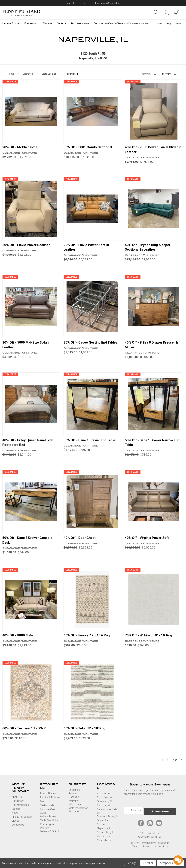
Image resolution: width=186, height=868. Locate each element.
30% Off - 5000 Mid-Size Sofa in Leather (28, 347)
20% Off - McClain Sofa (21, 148)
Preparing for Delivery (47, 831)
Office (62, 23)
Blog (169, 24)
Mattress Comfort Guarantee (78, 815)
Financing (74, 802)
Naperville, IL (104, 833)
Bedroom (31, 23)
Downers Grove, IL (107, 821)
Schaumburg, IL (106, 837)
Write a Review (48, 821)
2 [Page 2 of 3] (162, 764)
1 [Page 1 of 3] (157, 764)
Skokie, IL (102, 829)
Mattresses (80, 23)
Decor (98, 23)
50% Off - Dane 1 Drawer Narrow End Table (151, 446)
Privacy (147, 850)
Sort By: (147, 76)
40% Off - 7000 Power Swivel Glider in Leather (153, 151)
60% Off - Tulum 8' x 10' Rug (86, 733)
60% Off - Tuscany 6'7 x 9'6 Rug (28, 733)
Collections (126, 24)
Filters (167, 76)
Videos (16, 825)
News (15, 818)
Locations (180, 24)
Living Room (11, 23)
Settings (132, 863)
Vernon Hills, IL (105, 841)
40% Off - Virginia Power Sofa (149, 541)
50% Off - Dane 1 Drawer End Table (91, 443)
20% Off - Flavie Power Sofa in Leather (88, 249)
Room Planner (111, 24)
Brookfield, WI (105, 802)
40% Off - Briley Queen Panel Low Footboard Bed (29, 446)
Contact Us (18, 829)
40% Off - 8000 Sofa (19, 640)
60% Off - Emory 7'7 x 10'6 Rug (88, 640)
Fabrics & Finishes (144, 24)
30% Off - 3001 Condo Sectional (89, 148)
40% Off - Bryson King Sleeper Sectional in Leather (149, 249)
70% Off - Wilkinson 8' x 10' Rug (150, 640)
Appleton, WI (104, 798)
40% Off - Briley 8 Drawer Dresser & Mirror (153, 347)
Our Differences (20, 810)
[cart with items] (176, 12)
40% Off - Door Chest (81, 541)
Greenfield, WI (105, 806)
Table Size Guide (49, 825)
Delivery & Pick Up (50, 836)
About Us (17, 802)
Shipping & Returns (74, 796)
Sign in (166, 12)
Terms (136, 850)
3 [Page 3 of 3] (168, 764)
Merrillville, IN (104, 845)
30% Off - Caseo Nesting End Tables (87, 347)
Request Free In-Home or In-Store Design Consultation (93, 3)
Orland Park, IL (105, 825)
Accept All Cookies (171, 863)
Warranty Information (75, 807)
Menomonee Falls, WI (107, 816)
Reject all (148, 863)
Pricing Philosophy (22, 822)
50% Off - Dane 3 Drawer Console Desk (29, 544)
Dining (47, 23)
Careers (16, 814)
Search (156, 12)
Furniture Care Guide (48, 816)
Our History (18, 806)
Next (177, 764)
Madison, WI (104, 810)
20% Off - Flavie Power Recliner (28, 247)
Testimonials (47, 810)
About (159, 24)
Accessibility (161, 850)
